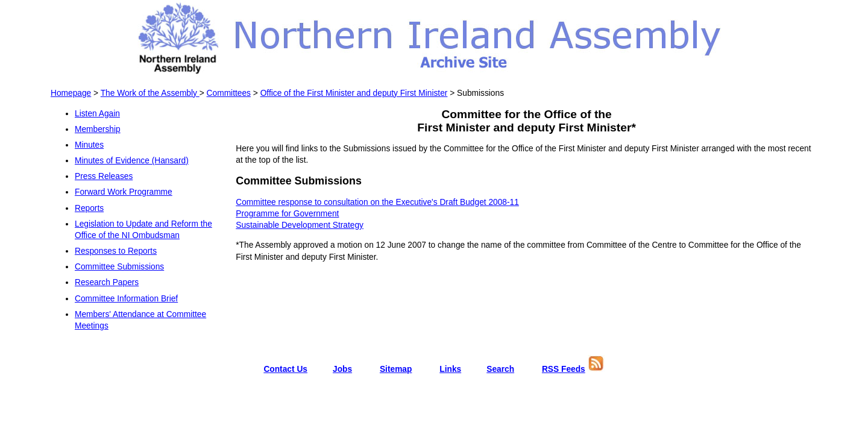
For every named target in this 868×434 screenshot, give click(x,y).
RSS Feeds (564, 369)
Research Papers (107, 282)
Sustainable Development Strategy (300, 225)
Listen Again (97, 114)
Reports (89, 208)
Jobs (342, 369)
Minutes (89, 145)
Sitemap (396, 369)
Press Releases (104, 176)
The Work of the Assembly (150, 93)
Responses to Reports (116, 251)
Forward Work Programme (124, 192)
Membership (98, 129)
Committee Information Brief (126, 299)
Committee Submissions (119, 267)
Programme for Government (287, 214)
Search (500, 369)
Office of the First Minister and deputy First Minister (354, 93)
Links (450, 369)
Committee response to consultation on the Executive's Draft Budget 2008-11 (377, 202)
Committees (229, 93)
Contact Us (285, 369)
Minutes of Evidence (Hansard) (132, 161)
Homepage (71, 93)
